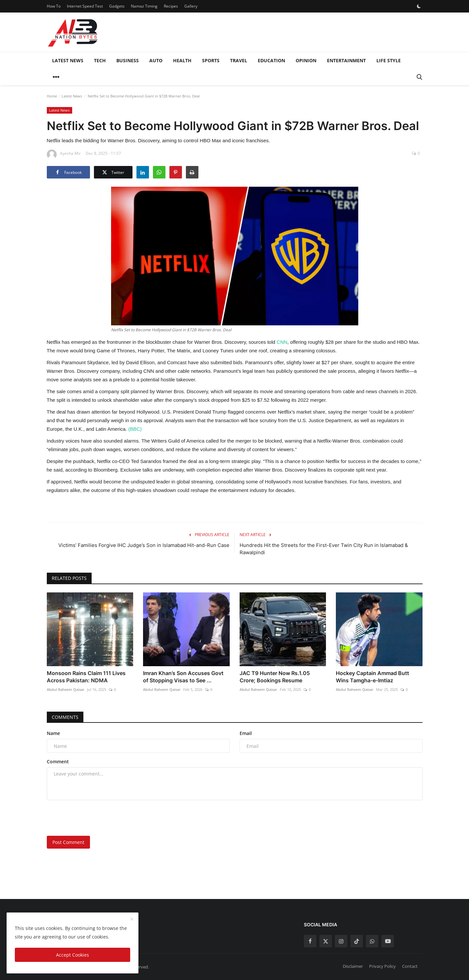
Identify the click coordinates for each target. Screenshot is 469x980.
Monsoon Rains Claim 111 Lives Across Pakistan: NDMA (86, 677)
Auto (156, 60)
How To (54, 6)
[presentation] (97, 818)
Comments (65, 717)
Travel (239, 60)
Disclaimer (353, 966)
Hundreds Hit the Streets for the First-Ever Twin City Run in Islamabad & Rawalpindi (324, 549)
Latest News (68, 60)
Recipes (171, 6)
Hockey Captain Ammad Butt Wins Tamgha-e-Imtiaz (372, 677)
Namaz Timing (144, 6)
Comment (58, 762)
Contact (410, 966)
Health (182, 60)
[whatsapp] (372, 941)
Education (271, 60)
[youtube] (388, 941)
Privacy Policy (382, 966)
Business (128, 60)
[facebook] (310, 941)
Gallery (191, 6)
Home (52, 96)
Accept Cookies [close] (73, 955)
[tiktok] (357, 941)
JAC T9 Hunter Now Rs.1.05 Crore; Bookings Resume (275, 677)
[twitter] (326, 941)
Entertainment (346, 60)
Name (53, 733)
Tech (100, 60)
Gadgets (117, 6)
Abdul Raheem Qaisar (66, 689)
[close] (132, 919)
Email (246, 733)
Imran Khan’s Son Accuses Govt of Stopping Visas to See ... (183, 677)
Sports (211, 60)
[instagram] (341, 941)
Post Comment (68, 842)
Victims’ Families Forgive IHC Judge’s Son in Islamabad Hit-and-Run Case (144, 545)
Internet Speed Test (85, 6)
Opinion (306, 60)
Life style (389, 60)
